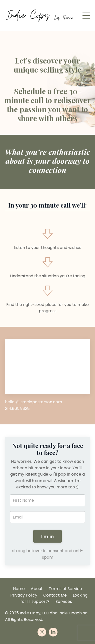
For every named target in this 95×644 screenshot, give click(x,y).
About (37, 589)
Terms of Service (65, 589)
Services (64, 601)
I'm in (48, 536)
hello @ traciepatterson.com (33, 402)
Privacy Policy (24, 595)
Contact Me (55, 595)
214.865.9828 (17, 408)
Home (19, 589)
